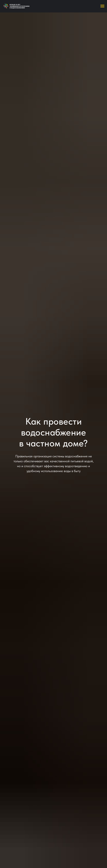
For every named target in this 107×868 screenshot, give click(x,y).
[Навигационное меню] (102, 6)
